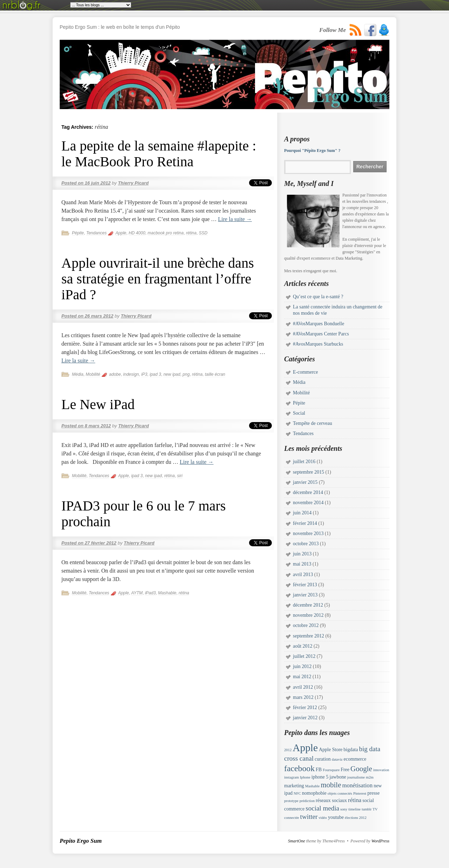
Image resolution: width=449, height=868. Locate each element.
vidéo (323, 818)
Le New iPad (98, 404)
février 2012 (305, 707)
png (186, 374)
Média (78, 374)
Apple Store (331, 750)
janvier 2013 (305, 595)
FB (319, 770)
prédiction (307, 801)
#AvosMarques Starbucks (318, 344)
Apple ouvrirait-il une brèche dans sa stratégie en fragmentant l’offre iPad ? (158, 279)
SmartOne (297, 841)
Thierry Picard (133, 183)
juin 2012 (302, 666)
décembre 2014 (308, 492)
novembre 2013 (308, 533)
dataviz (337, 759)
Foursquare (331, 770)
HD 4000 (137, 233)
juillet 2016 (304, 462)
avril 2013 (303, 575)
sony (344, 809)
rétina (191, 233)
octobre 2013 (306, 544)
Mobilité (93, 374)
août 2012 (303, 646)
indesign (131, 374)
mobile (331, 785)
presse (373, 793)
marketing (294, 786)
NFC (297, 793)
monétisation (357, 785)
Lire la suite (235, 219)
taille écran (215, 374)
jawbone (338, 777)
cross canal (299, 758)
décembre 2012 (308, 605)
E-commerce (306, 372)
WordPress (380, 841)
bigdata (351, 750)
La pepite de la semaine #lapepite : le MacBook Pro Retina (159, 154)
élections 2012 (356, 818)
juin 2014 (302, 513)
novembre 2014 (308, 503)
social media (322, 808)
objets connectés (340, 793)
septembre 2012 (309, 636)
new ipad (172, 374)
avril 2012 (303, 687)
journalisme (356, 777)
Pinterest (360, 793)
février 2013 (305, 585)
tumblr (367, 809)
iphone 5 (320, 777)
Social (299, 413)
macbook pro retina (166, 233)
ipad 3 (156, 374)
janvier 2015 (305, 482)
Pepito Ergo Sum (81, 841)
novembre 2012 (308, 615)
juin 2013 (302, 554)
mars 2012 (303, 697)
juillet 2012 (304, 656)
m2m (370, 777)
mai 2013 (302, 564)
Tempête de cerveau (313, 423)
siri (180, 476)
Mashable (167, 593)
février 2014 (305, 523)
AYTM (137, 593)
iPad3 (150, 593)
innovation (381, 770)
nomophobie (314, 793)
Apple (121, 233)
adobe (115, 374)
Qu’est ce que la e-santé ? (318, 297)
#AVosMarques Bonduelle (319, 324)
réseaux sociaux (331, 800)
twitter (309, 817)
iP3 (144, 374)
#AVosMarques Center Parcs (321, 334)
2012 (288, 750)
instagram (291, 777)
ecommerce (355, 759)
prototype (291, 801)
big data (370, 749)
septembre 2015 (309, 472)
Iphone (305, 777)
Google (361, 769)
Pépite (78, 233)
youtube (336, 817)
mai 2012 (302, 677)
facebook (299, 768)
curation (323, 759)
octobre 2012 (306, 625)
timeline (354, 809)
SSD (203, 233)
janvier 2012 (305, 718)
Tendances (96, 233)
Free (345, 770)
